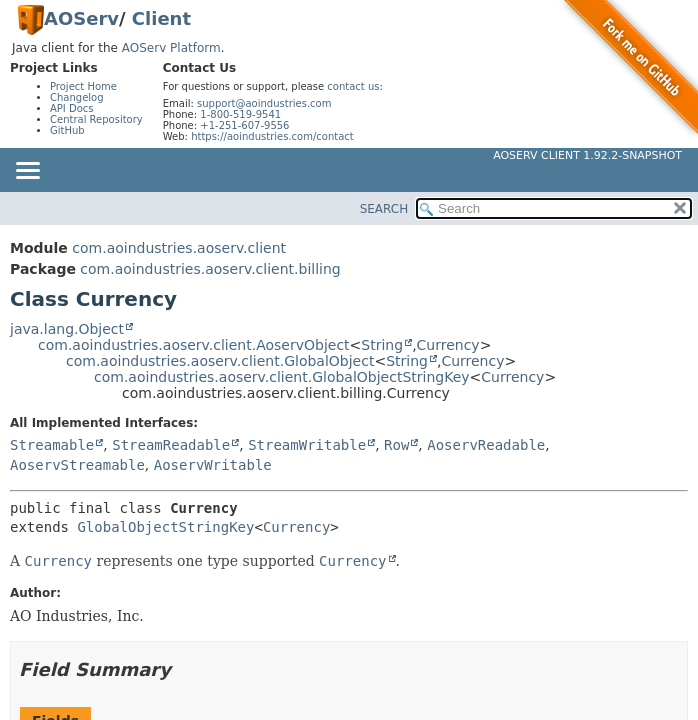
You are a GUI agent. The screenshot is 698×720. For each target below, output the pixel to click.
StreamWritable (307, 445)
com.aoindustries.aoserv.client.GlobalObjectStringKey (282, 377)
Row (396, 445)
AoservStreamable (77, 465)
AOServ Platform (171, 48)
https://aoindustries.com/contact (272, 136)
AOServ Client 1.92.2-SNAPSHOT (587, 155)
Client (161, 18)
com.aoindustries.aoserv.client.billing (210, 269)
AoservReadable (486, 445)
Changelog (77, 97)
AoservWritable (213, 465)
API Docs (72, 108)
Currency (448, 345)
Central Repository (96, 119)
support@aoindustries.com (264, 103)
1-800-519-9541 (240, 114)
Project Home (83, 86)
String (382, 345)
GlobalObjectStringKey (165, 527)
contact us (353, 86)
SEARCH (384, 209)
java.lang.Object (67, 329)
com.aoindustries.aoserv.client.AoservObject (194, 345)
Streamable (52, 445)
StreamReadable (171, 445)
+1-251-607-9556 (244, 125)
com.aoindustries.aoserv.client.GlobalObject (220, 361)
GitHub (67, 130)
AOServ (81, 18)
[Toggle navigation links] (27, 172)
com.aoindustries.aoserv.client (179, 248)
